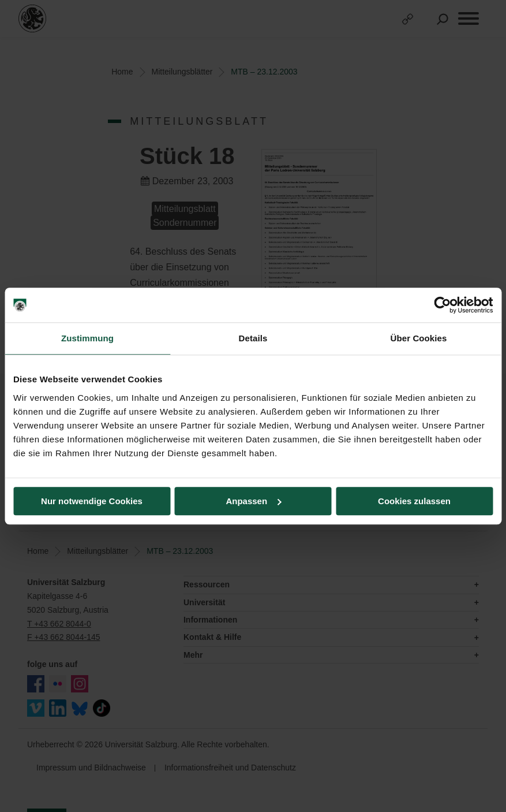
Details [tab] (253, 338)
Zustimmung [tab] (87, 338)
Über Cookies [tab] (419, 338)
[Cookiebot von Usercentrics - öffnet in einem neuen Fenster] (442, 305)
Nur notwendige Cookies (92, 501)
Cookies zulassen (414, 501)
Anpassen (253, 501)
